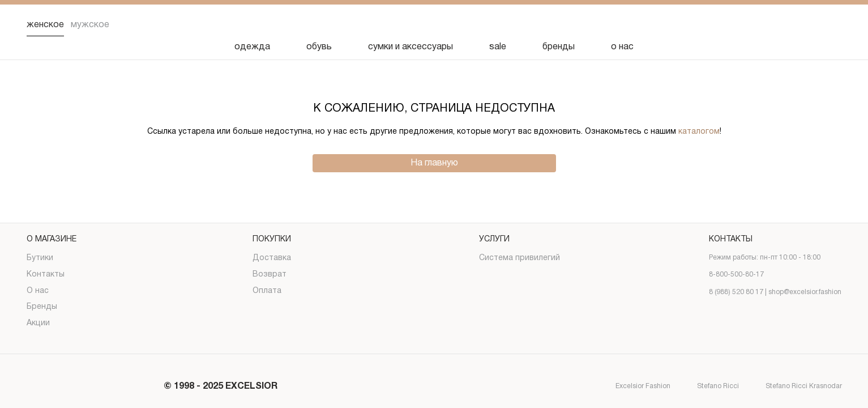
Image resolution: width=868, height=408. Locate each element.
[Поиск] (745, 25)
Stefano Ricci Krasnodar (794, 387)
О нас (38, 291)
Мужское (90, 25)
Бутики (40, 258)
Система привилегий (519, 258)
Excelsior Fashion (633, 387)
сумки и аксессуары (411, 47)
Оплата (267, 291)
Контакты (46, 275)
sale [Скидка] (498, 47)
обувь (319, 47)
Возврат (270, 275)
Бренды (42, 307)
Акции (38, 323)
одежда (252, 47)
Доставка (272, 258)
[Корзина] (833, 25)
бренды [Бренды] (559, 47)
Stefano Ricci (708, 387)
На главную (434, 163)
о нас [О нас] (622, 47)
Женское (45, 25)
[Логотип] (434, 25)
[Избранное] (774, 25)
